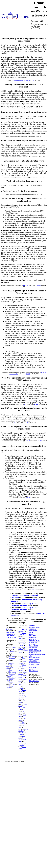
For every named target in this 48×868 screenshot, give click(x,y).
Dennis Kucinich (22, 641)
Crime (31, 632)
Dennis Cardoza (23, 673)
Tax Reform (33, 661)
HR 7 (15, 423)
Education (32, 636)
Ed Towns (21, 726)
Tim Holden (22, 648)
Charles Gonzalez (23, 744)
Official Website (34, 681)
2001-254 (26, 423)
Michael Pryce (11, 634)
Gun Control (33, 647)
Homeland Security (35, 651)
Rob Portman (10, 636)
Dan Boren (22, 737)
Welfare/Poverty (34, 664)
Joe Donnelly (12, 673)
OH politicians (34, 671)
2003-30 (36, 404)
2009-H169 (38, 286)
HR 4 (26, 404)
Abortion (32, 626)
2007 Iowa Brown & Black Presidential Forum (23, 80)
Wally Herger (22, 666)
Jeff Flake (12, 663)
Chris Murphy (9, 665)
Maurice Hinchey (23, 730)
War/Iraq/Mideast (35, 662)
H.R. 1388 (26, 286)
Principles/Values (35, 657)
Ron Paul (12, 647)
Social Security (34, 659)
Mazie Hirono (9, 671)
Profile (31, 669)
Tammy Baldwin (9, 687)
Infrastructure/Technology (37, 654)
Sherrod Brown (11, 637)
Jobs (31, 656)
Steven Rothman (22, 634)
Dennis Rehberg (9, 676)
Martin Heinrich (9, 680)
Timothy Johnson (23, 691)
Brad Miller (22, 719)
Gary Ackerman (22, 723)
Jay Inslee (12, 658)
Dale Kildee (22, 709)
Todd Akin (12, 674)
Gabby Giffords (22, 662)
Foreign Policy (34, 642)
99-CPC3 (34, 589)
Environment (33, 639)
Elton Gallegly (22, 676)
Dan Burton (21, 694)
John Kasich (10, 629)
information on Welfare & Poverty (24, 596)
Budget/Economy (35, 627)
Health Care (33, 649)
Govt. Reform (33, 646)
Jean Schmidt (22, 637)
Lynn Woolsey (22, 669)
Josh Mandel (10, 632)
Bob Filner (13, 651)
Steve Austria (22, 733)
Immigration (33, 652)
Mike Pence (12, 657)
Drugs (31, 634)
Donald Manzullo (23, 630)
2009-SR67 (29, 498)
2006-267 (28, 374)
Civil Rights (33, 629)
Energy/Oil (33, 637)
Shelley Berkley (10, 683)
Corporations (33, 631)
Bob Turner (12, 685)
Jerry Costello (22, 687)
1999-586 (39, 441)
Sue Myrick (21, 712)
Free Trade (33, 644)
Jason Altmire (22, 644)
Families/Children (35, 641)
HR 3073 (27, 441)
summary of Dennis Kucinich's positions (25, 605)
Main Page (33, 667)
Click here (15, 598)
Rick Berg (12, 678)
